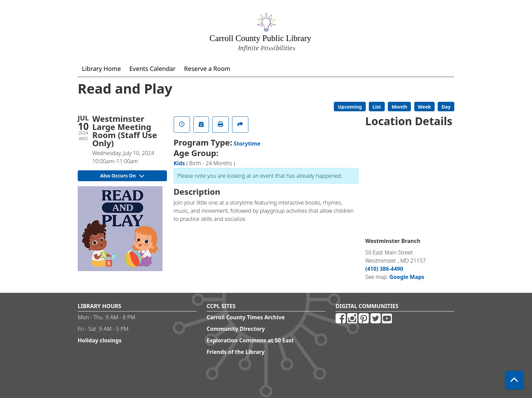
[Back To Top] (514, 380)
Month (399, 107)
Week (425, 107)
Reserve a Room (207, 69)
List (377, 107)
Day (446, 107)
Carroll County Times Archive (246, 317)
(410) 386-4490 (384, 269)
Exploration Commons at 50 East (250, 340)
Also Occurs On (122, 176)
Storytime (247, 144)
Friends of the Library (236, 352)
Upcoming (350, 107)
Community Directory (236, 329)
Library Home (102, 69)
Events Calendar (152, 69)
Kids (179, 163)
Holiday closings (100, 340)
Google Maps (407, 277)
